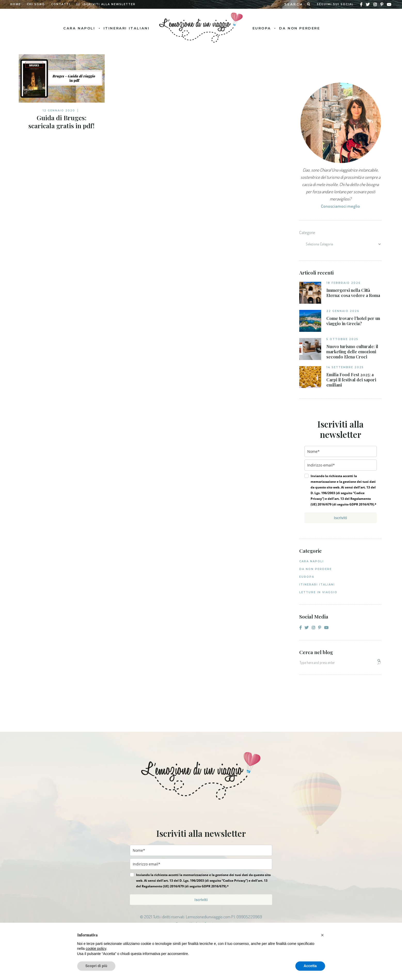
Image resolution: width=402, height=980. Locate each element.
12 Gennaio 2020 (59, 111)
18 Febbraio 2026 (344, 283)
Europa (307, 577)
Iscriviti (340, 518)
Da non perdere (316, 569)
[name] (341, 451)
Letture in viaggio (318, 592)
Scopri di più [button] (96, 966)
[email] (341, 465)
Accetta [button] (310, 966)
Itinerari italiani (317, 585)
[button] (322, 935)
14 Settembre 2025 (345, 367)
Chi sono (36, 4)
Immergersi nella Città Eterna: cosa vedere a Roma (353, 293)
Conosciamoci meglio (340, 206)
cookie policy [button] (96, 949)
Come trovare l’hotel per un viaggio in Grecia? (353, 321)
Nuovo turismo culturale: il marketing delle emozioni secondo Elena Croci (352, 352)
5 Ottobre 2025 (342, 339)
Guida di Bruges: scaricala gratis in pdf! (61, 122)
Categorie (307, 232)
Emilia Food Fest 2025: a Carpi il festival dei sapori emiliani (351, 380)
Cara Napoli (312, 561)
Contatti (61, 4)
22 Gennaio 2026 (343, 311)
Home (15, 4)
